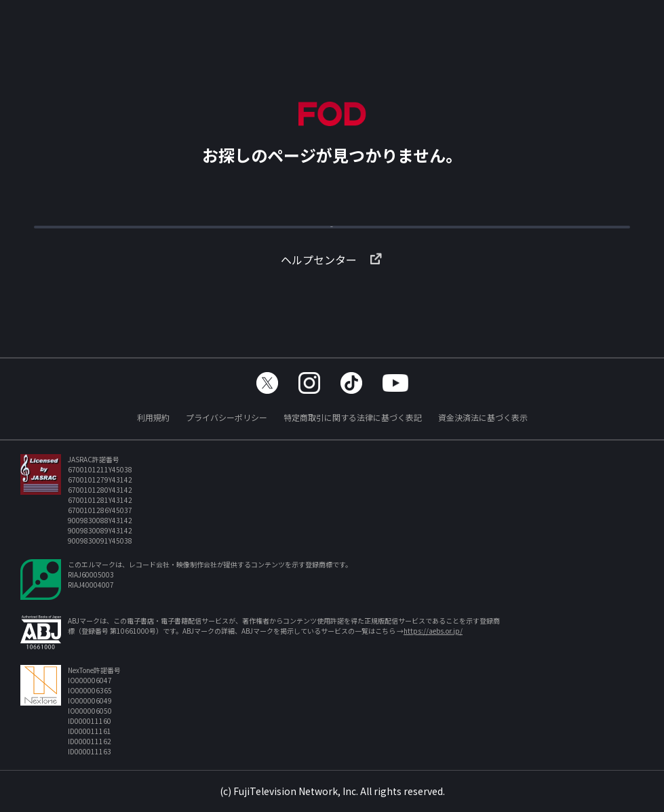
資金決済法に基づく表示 (483, 417)
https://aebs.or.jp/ (433, 631)
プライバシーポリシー (227, 417)
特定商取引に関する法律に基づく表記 (353, 417)
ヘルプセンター (332, 281)
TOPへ (332, 233)
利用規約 (153, 417)
